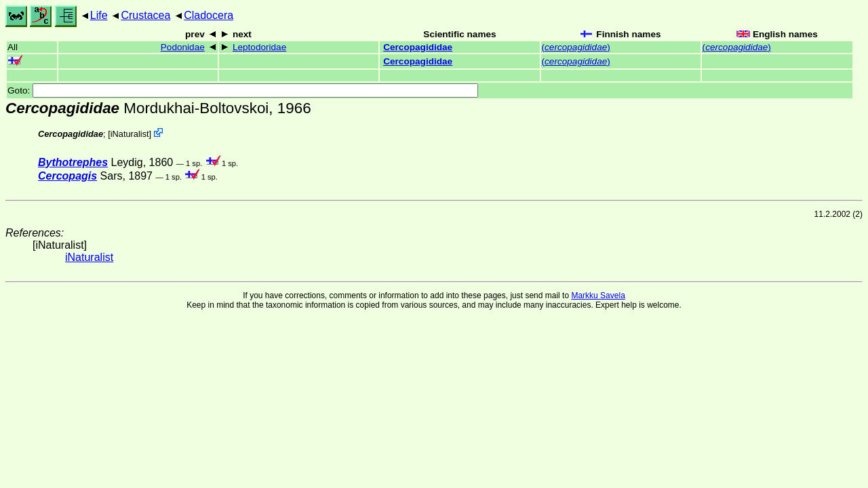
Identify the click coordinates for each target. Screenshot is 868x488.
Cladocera (209, 15)
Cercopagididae (418, 47)
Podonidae (183, 47)
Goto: (243, 90)
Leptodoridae (259, 47)
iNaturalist (130, 134)
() (576, 47)
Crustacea (145, 15)
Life (99, 15)
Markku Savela (598, 296)
